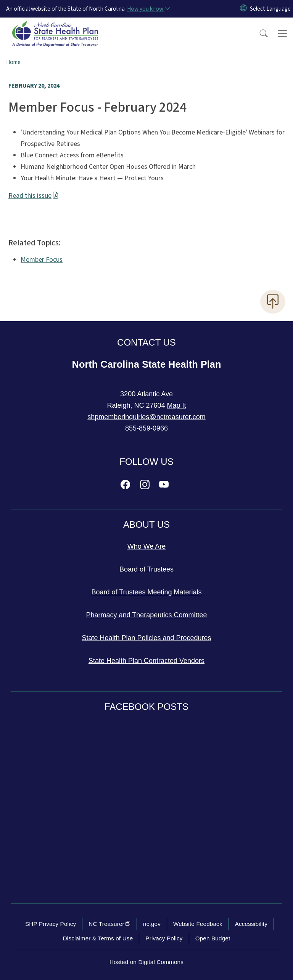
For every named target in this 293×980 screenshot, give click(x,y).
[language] (270, 9)
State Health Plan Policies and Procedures (146, 638)
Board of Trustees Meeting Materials (146, 592)
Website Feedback (198, 924)
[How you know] (148, 9)
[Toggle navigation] (282, 34)
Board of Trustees (146, 569)
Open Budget (213, 938)
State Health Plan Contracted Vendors (146, 661)
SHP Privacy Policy (51, 924)
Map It (177, 405)
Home (13, 62)
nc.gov (152, 924)
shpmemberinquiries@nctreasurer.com (146, 417)
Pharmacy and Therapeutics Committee (147, 615)
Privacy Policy (164, 938)
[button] (259, 34)
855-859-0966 (146, 428)
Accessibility (251, 924)
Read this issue (34, 196)
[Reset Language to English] (243, 9)
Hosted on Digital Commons (146, 962)
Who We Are (147, 546)
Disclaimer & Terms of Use (98, 938)
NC (109, 924)
